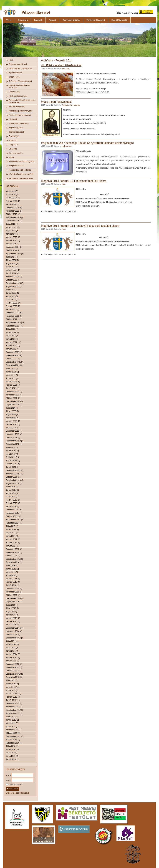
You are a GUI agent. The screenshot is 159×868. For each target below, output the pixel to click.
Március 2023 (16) (14, 303)
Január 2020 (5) (13, 428)
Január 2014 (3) (13, 661)
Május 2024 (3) (12, 263)
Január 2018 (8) (13, 506)
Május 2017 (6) (12, 533)
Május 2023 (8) (12, 296)
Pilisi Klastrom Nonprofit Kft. (96, 20)
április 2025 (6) (12, 234)
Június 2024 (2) (12, 260)
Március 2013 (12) (14, 694)
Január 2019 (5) (13, 467)
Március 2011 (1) (13, 740)
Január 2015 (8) (13, 625)
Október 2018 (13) (14, 477)
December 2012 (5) (14, 704)
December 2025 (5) (14, 208)
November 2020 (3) (14, 395)
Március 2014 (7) (13, 654)
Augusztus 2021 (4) (14, 365)
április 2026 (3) (12, 195)
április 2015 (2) (12, 615)
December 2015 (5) (14, 589)
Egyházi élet (14, 136)
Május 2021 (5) (12, 375)
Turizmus (13, 140)
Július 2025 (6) (12, 224)
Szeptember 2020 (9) (15, 401)
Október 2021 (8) (13, 359)
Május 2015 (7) (12, 612)
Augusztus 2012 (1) (14, 713)
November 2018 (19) (15, 474)
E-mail (9, 775)
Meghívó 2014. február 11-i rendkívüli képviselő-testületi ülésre (80, 226)
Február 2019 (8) (13, 464)
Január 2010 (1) (13, 759)
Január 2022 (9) (13, 349)
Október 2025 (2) (13, 214)
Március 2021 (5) (13, 382)
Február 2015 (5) (13, 621)
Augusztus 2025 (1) (14, 221)
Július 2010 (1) (12, 746)
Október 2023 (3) (13, 280)
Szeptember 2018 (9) (15, 480)
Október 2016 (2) (13, 556)
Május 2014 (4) (12, 648)
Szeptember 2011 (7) (15, 736)
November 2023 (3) (14, 277)
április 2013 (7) (12, 690)
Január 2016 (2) (13, 585)
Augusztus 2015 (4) (14, 602)
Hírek (11, 60)
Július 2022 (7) (12, 329)
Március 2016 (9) (13, 579)
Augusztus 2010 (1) (14, 743)
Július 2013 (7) (12, 681)
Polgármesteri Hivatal (18, 64)
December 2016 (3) (14, 549)
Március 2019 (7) (13, 461)
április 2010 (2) (12, 756)
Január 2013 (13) (13, 700)
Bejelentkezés (13, 789)
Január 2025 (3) (13, 244)
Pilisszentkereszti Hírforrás (20, 170)
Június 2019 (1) (12, 451)
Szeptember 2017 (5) (15, 520)
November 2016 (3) (14, 552)
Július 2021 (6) (12, 369)
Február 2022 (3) (13, 346)
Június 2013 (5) (12, 684)
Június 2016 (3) (12, 569)
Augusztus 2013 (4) (14, 677)
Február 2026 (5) (13, 201)
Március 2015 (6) (13, 618)
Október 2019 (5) (13, 438)
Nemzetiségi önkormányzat (20, 111)
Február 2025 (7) (13, 240)
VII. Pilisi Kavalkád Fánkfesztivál (61, 65)
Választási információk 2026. (21, 68)
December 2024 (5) (14, 247)
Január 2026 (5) (13, 204)
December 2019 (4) (14, 431)
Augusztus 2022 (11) (15, 326)
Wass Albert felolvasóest (56, 102)
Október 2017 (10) (14, 516)
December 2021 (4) (14, 352)
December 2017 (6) (14, 510)
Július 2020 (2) (12, 408)
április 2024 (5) (12, 267)
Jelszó (9, 780)
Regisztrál (25, 793)
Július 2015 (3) (12, 605)
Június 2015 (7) (12, 608)
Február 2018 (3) (13, 503)
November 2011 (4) (14, 730)
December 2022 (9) (14, 313)
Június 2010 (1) (12, 749)
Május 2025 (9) (12, 231)
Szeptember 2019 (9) (15, 441)
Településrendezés (17, 166)
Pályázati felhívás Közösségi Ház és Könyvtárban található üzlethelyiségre (87, 143)
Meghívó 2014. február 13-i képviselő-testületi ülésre (74, 181)
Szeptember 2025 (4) (15, 218)
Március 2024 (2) (13, 270)
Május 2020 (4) (12, 415)
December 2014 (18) (15, 628)
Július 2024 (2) (12, 257)
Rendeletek (38, 20)
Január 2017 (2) (13, 546)
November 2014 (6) (14, 631)
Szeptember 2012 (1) (15, 710)
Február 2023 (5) (13, 306)
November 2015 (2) (14, 592)
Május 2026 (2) (12, 191)
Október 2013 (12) (14, 671)
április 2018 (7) (12, 497)
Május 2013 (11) (13, 687)
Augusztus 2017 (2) (14, 523)
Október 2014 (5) (13, 635)
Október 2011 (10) (14, 733)
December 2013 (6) (14, 664)
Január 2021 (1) (13, 388)
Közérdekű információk (119, 20)
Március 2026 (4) (13, 198)
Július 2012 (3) (12, 717)
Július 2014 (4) (12, 641)
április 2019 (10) (13, 457)
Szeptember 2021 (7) (15, 362)
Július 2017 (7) (12, 526)
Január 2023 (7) (13, 309)
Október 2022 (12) (14, 319)
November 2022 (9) (14, 316)
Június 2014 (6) (12, 644)
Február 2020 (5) (13, 424)
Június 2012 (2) (12, 720)
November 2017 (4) (14, 513)
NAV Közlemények (17, 107)
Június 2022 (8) (12, 332)
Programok (14, 145)
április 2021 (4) (12, 378)
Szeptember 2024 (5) (15, 254)
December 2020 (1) (14, 392)
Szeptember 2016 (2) (15, 559)
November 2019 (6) (14, 434)
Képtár (12, 157)
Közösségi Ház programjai (20, 115)
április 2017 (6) (12, 536)
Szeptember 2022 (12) (15, 323)
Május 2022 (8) (12, 336)
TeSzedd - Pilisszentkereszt (20, 81)
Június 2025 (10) (13, 227)
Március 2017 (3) (13, 539)
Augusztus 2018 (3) (14, 483)
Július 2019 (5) (12, 447)
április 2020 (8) (12, 418)
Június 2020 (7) (12, 411)
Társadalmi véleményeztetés (21, 178)
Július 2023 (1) (12, 290)
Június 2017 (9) (12, 529)
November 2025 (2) (14, 211)
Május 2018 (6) (12, 493)
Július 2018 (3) (12, 487)
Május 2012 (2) (12, 723)
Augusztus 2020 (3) (14, 405)
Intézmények (14, 77)
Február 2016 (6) (13, 582)
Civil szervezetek (16, 153)
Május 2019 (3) (12, 454)
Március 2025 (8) (13, 237)
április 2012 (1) (12, 726)
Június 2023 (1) (12, 293)
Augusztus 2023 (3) (14, 286)
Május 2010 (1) (12, 753)
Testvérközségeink (17, 132)
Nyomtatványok (15, 73)
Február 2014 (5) (13, 658)
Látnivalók (13, 119)
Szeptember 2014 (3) (15, 638)
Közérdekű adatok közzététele (21, 174)
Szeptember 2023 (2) (15, 283)
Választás (13, 149)
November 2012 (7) (14, 707)
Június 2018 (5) (12, 490)
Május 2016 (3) (12, 572)
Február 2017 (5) (13, 543)
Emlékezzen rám (14, 784)
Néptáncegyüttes (16, 128)
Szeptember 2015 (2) (15, 598)
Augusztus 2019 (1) (14, 444)
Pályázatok (52, 20)
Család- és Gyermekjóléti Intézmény (19, 86)
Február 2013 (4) (13, 697)
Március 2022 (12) (14, 342)
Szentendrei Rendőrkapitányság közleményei (22, 101)
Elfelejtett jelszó (12, 793)
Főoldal (9, 20)
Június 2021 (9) (12, 372)
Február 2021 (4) (13, 385)
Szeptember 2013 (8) (15, 674)
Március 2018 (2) (13, 500)
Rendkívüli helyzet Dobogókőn (22, 162)
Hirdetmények (15, 92)
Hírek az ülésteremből (18, 96)
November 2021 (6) (14, 355)
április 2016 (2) (12, 575)
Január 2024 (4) (13, 273)
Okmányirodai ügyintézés (71, 20)
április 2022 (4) (12, 339)
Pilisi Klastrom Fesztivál (19, 124)
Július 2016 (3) (12, 566)
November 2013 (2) (14, 667)
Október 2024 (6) (13, 250)
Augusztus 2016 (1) (14, 562)
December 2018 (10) (15, 470)
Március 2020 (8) (13, 421)
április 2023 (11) (13, 300)
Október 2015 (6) (13, 595)
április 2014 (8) (12, 651)
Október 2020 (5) (13, 398)
